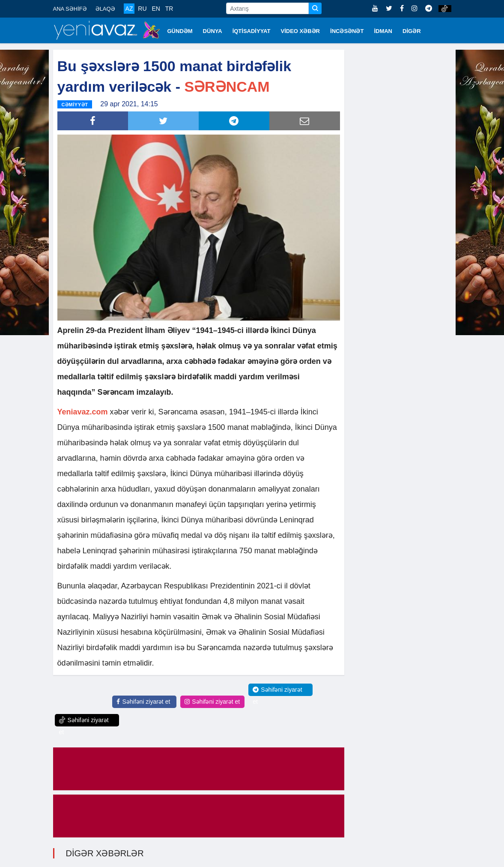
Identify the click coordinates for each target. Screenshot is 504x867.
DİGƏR (412, 31)
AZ (129, 9)
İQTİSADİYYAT (252, 31)
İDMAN (383, 31)
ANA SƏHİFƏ (70, 9)
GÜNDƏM (180, 31)
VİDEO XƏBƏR (301, 31)
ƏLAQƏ (105, 9)
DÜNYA (213, 31)
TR (169, 9)
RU (142, 9)
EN (156, 9)
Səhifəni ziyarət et (143, 702)
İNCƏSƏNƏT (347, 31)
